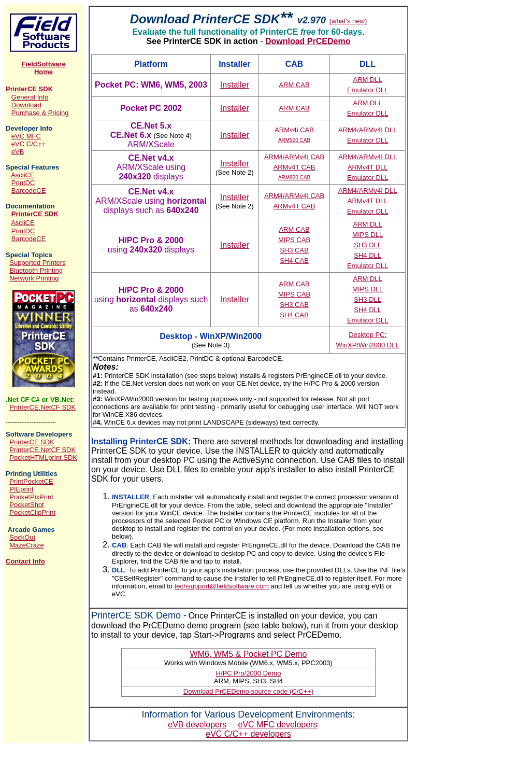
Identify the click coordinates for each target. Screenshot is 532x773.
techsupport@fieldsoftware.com (222, 586)
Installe (235, 85)
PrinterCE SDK (29, 89)
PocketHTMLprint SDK (43, 458)
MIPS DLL (368, 235)
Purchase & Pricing (40, 113)
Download (26, 105)
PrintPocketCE (31, 481)
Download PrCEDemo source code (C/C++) (248, 691)
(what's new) (348, 21)
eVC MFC (26, 136)
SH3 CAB (294, 250)
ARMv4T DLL (368, 167)
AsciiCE (23, 175)
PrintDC (23, 183)
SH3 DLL (368, 245)
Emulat (368, 90)
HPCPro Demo (249, 673)
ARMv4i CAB (294, 130)
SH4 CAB (294, 261)
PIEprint (21, 489)
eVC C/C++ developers (248, 734)
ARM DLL (367, 80)
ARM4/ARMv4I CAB (294, 157)
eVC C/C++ (28, 144)
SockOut (22, 537)
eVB (18, 152)
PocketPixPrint (31, 497)
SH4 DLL (368, 255)
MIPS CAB (294, 240)
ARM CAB (294, 85)
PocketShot (27, 505)
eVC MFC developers (278, 725)
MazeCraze (26, 545)
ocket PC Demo (249, 654)
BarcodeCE (28, 191)
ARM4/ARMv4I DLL (368, 130)
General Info (30, 97)
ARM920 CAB (294, 140)
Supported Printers (37, 263)
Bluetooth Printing (36, 270)
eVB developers (197, 725)
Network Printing (34, 278)
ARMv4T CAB (294, 167)
